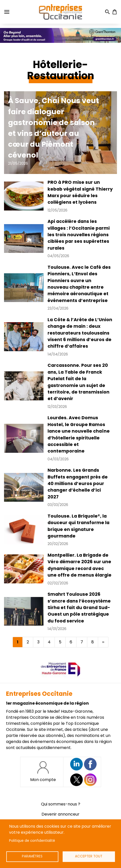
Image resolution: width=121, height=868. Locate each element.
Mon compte (43, 780)
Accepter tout (89, 856)
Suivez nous (76, 764)
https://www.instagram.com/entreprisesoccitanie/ (90, 780)
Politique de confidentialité (32, 841)
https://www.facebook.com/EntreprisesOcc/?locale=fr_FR (90, 764)
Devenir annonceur (60, 814)
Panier (114, 12)
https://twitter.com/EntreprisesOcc (76, 780)
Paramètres (32, 856)
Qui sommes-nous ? (61, 804)
